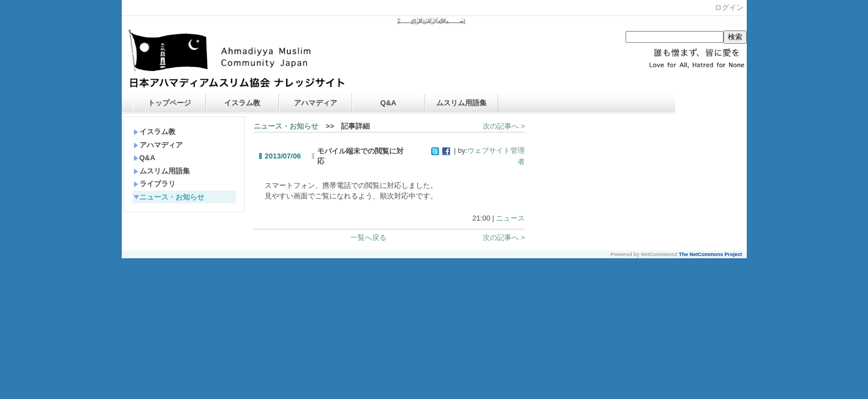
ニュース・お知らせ (169, 197)
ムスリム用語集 (461, 103)
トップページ (169, 103)
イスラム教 (242, 103)
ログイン (729, 7)
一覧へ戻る (368, 237)
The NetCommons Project (710, 254)
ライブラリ (154, 184)
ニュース (510, 218)
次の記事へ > (504, 126)
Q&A (388, 103)
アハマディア (316, 103)
